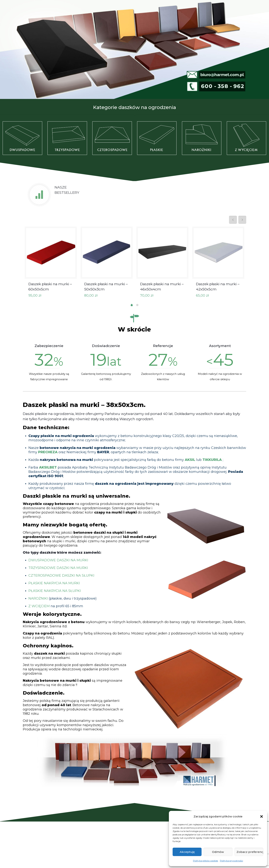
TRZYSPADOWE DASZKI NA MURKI (58, 568)
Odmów (218, 852)
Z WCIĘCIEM (39, 606)
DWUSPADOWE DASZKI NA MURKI (58, 560)
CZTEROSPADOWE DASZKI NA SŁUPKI (61, 575)
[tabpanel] (51, 264)
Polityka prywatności (231, 861)
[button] (262, 816)
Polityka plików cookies (205, 861)
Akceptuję (187, 852)
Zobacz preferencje (250, 852)
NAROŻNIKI (38, 598)
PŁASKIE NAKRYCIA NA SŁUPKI (55, 591)
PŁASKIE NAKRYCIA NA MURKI (54, 583)
